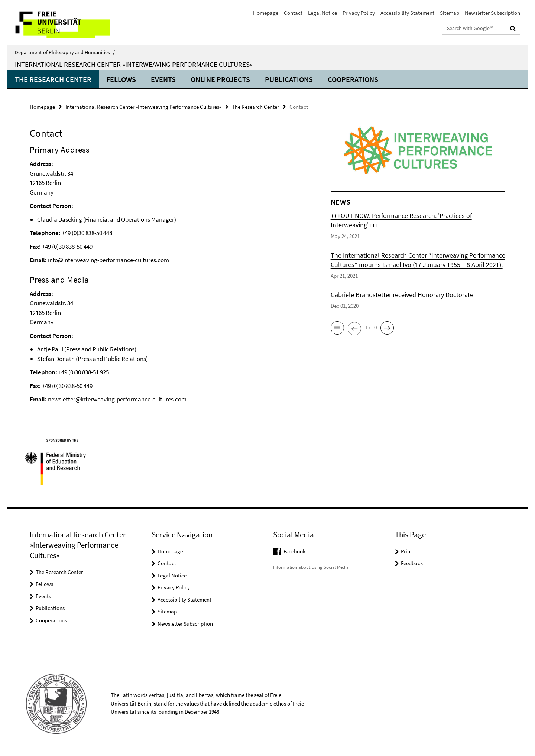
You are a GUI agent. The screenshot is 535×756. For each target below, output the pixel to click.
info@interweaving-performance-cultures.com (108, 260)
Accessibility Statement (407, 13)
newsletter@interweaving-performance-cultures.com (117, 399)
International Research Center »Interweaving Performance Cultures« (134, 64)
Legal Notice (322, 13)
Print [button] (406, 551)
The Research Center (53, 79)
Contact (293, 13)
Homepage (266, 13)
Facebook (294, 551)
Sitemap (450, 13)
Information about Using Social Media (311, 567)
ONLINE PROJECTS (220, 79)
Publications (289, 79)
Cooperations (353, 79)
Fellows (121, 79)
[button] (337, 328)
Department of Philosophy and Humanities (65, 52)
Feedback (412, 563)
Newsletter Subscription (492, 13)
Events (163, 79)
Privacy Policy (359, 13)
